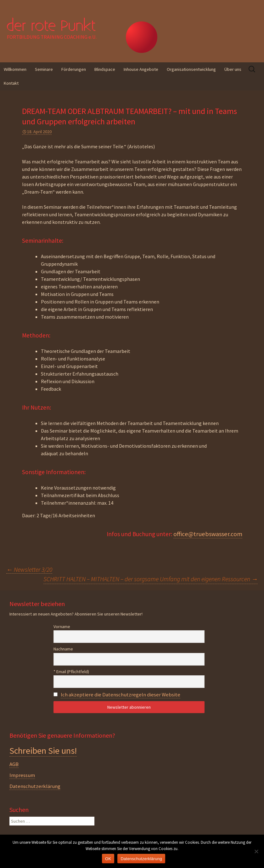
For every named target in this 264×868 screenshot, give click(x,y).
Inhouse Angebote (141, 69)
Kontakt (11, 83)
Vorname (62, 627)
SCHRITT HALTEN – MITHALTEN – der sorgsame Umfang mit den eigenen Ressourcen (151, 579)
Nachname (63, 649)
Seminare (44, 69)
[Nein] (256, 851)
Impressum (22, 775)
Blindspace (105, 69)
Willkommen (15, 69)
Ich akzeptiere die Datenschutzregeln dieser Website (121, 695)
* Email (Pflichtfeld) (71, 672)
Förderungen (74, 69)
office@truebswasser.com (208, 534)
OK (108, 859)
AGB (14, 764)
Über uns (233, 69)
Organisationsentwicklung (191, 69)
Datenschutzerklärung (35, 786)
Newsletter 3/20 (29, 569)
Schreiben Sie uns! (43, 751)
